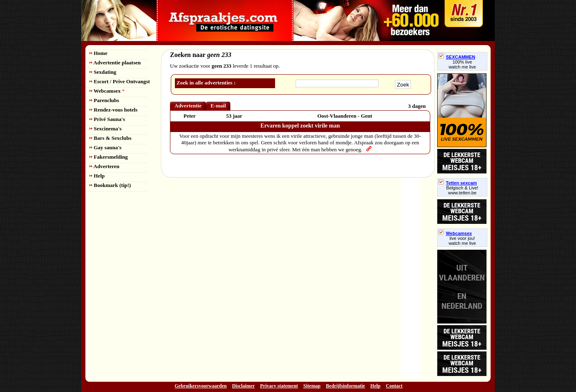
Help (97, 176)
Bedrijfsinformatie (345, 386)
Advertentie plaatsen (115, 63)
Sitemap (312, 386)
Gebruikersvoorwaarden (201, 386)
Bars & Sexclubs (110, 138)
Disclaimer (243, 386)
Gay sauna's (106, 147)
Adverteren (104, 166)
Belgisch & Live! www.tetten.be (462, 190)
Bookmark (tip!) (110, 185)
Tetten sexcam (458, 183)
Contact (394, 386)
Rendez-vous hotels (114, 110)
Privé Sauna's (107, 119)
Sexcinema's (106, 129)
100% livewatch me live (462, 64)
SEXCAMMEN (457, 57)
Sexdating (103, 72)
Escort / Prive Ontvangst (120, 81)
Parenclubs (104, 100)
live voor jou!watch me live (462, 241)
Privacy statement (279, 386)
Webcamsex (107, 91)
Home (98, 53)
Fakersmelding (109, 157)
